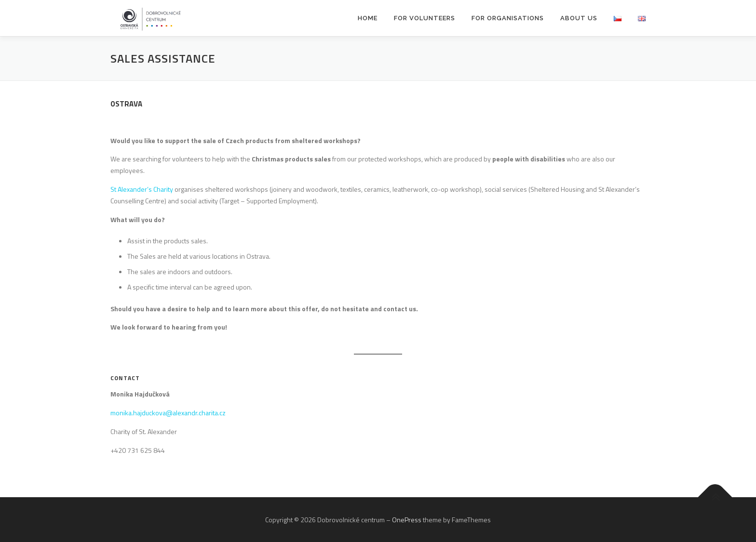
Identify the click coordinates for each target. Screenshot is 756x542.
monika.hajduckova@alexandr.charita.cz (168, 413)
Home (368, 18)
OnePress (407, 520)
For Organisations (508, 18)
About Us (579, 18)
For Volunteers (425, 18)
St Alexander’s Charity (142, 189)
